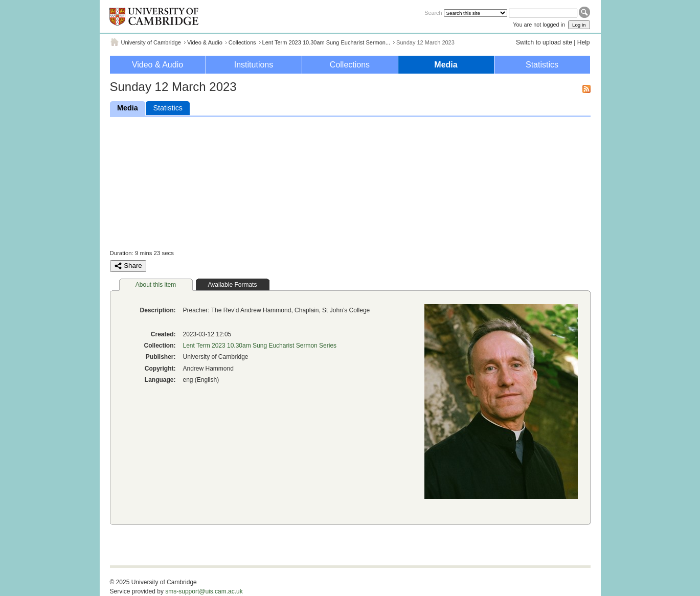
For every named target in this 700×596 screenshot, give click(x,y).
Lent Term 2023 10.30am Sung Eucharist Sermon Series (260, 346)
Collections (242, 42)
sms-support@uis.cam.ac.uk (204, 591)
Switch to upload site (544, 42)
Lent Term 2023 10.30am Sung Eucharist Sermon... (326, 42)
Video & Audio (205, 42)
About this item (156, 285)
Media (446, 65)
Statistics (542, 65)
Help (584, 42)
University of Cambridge (151, 42)
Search (433, 13)
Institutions (254, 65)
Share (128, 266)
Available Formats (233, 285)
